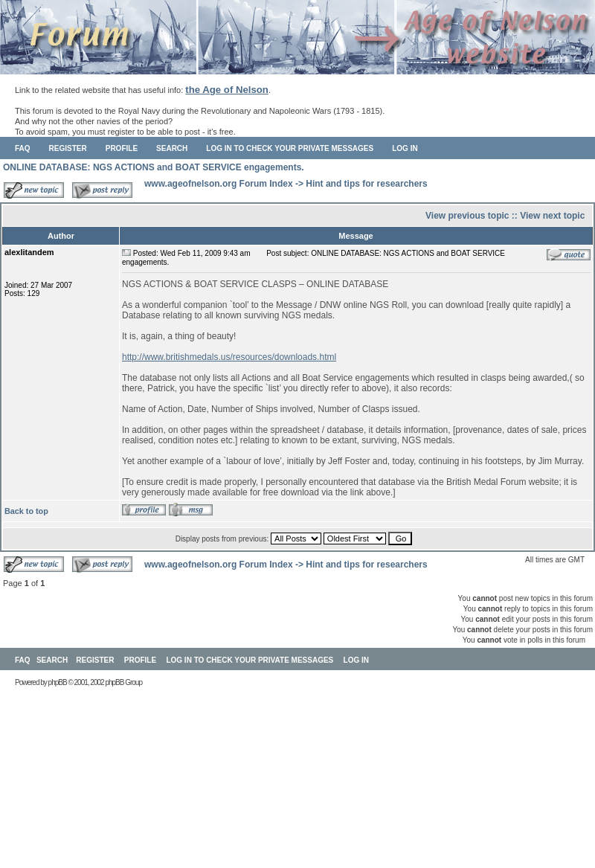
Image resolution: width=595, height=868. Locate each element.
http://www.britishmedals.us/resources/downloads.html (229, 357)
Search (172, 148)
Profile (122, 148)
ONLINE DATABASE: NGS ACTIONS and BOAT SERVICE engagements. (154, 167)
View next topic (552, 216)
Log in (405, 148)
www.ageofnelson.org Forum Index (219, 184)
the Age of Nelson (227, 90)
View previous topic (467, 216)
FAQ (23, 148)
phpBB (58, 682)
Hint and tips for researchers (366, 184)
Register (68, 148)
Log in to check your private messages (290, 148)
